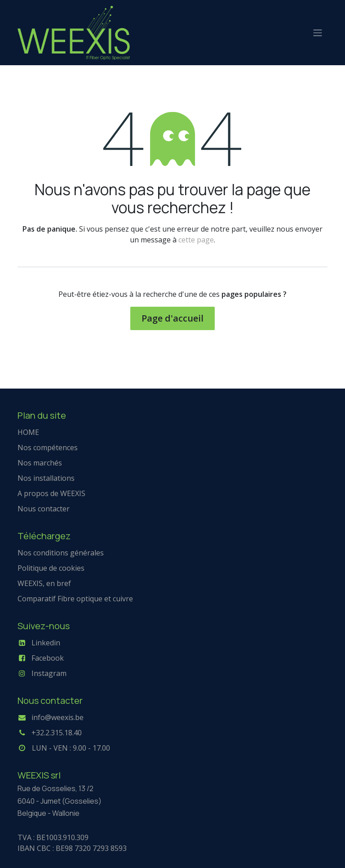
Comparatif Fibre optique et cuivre (75, 599)
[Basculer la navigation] (318, 33)
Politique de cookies (51, 568)
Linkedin (46, 643)
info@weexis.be (57, 717)
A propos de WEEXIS (51, 493)
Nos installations (46, 478)
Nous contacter (44, 509)
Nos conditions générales (61, 553)
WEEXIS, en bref (44, 583)
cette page (196, 240)
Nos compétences (48, 447)
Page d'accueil (172, 318)
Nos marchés (40, 463)
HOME (28, 432)
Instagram (49, 673)
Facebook (48, 658)
